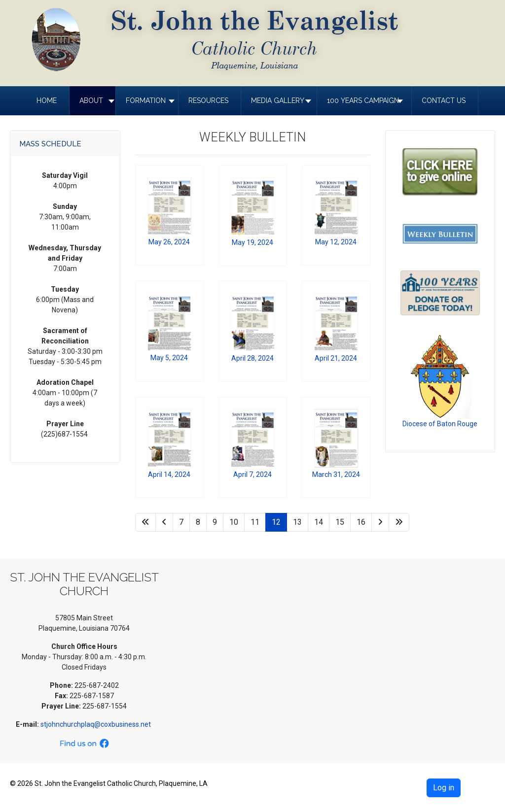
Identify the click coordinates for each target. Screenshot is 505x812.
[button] (92, 101)
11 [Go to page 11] (255, 522)
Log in (444, 788)
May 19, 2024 (252, 242)
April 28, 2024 (252, 358)
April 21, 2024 (336, 358)
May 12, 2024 (336, 242)
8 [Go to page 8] (198, 522)
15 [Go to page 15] (340, 522)
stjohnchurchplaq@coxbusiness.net (96, 724)
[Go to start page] (145, 522)
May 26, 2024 (169, 242)
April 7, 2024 (252, 474)
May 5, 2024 (169, 358)
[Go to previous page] (164, 522)
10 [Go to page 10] (234, 522)
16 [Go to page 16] (361, 522)
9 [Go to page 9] (215, 522)
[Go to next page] (380, 522)
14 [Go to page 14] (319, 522)
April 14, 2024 (169, 474)
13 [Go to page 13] (297, 522)
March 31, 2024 (336, 474)
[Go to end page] (399, 522)
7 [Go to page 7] (181, 522)
